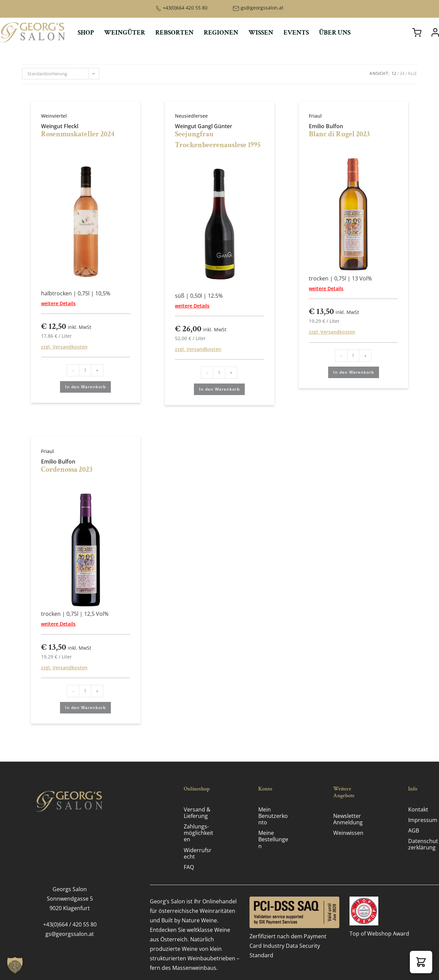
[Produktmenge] (85, 370)
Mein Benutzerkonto (273, 816)
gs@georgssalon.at (262, 8)
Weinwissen (348, 833)
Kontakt (418, 809)
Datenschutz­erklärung (423, 844)
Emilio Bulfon (326, 126)
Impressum (423, 820)
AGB (414, 830)
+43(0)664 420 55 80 (185, 8)
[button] (421, 962)
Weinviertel (54, 116)
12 (394, 73)
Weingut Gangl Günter (204, 126)
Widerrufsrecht (198, 853)
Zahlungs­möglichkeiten (198, 833)
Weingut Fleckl (60, 126)
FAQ (189, 867)
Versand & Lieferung (197, 813)
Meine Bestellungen (273, 839)
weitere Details (58, 303)
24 (402, 73)
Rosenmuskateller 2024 (78, 134)
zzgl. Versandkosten (64, 347)
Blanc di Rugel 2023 (339, 134)
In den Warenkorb (85, 387)
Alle (412, 73)
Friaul (315, 116)
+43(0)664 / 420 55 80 (70, 924)
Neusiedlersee (191, 116)
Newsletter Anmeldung (348, 819)
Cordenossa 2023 (67, 469)
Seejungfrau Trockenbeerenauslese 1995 (218, 140)
